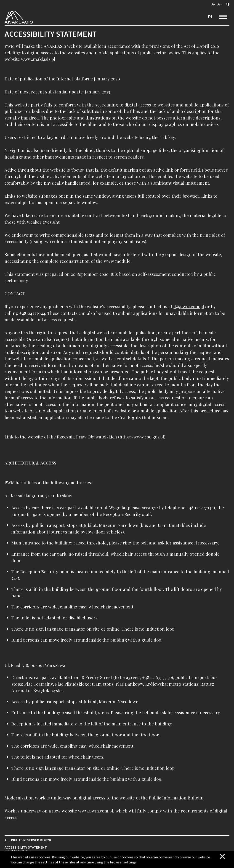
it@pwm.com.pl (189, 306)
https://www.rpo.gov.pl (142, 437)
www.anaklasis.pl (38, 59)
